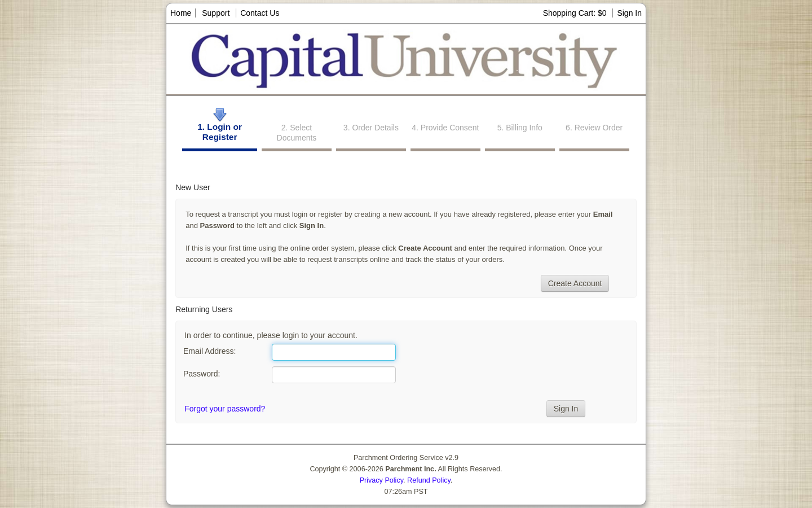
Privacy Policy (381, 480)
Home (181, 13)
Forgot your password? (225, 409)
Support (216, 13)
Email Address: (209, 351)
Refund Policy (429, 480)
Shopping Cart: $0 (576, 13)
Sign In (629, 13)
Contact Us (260, 13)
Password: (202, 374)
